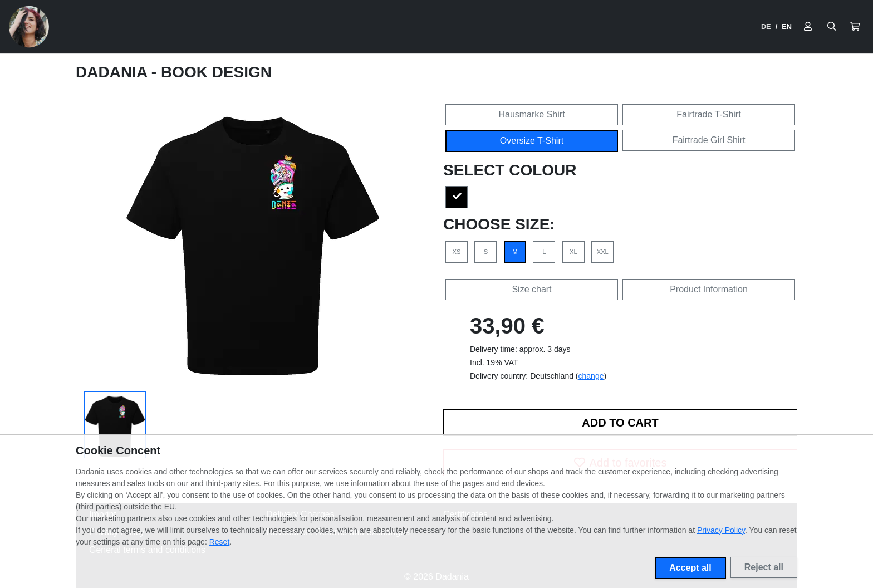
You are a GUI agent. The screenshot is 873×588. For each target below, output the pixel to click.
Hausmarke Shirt (531, 114)
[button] (855, 27)
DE (766, 26)
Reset (220, 542)
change (591, 376)
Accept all (690, 568)
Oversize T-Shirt (532, 141)
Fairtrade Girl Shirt (709, 140)
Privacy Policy (721, 530)
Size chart (531, 289)
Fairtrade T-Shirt (708, 114)
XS (457, 252)
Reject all (764, 567)
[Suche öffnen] (832, 27)
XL (573, 252)
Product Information (709, 289)
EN (787, 26)
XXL (603, 252)
